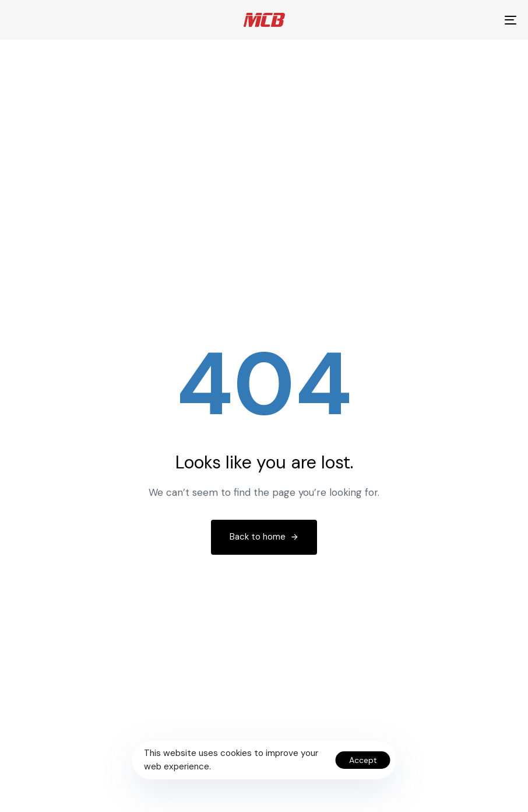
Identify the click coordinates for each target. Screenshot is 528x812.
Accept (363, 760)
